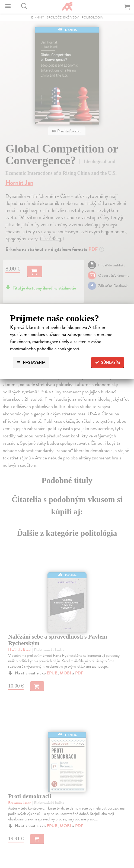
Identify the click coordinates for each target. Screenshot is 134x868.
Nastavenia (31, 363)
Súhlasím (108, 363)
